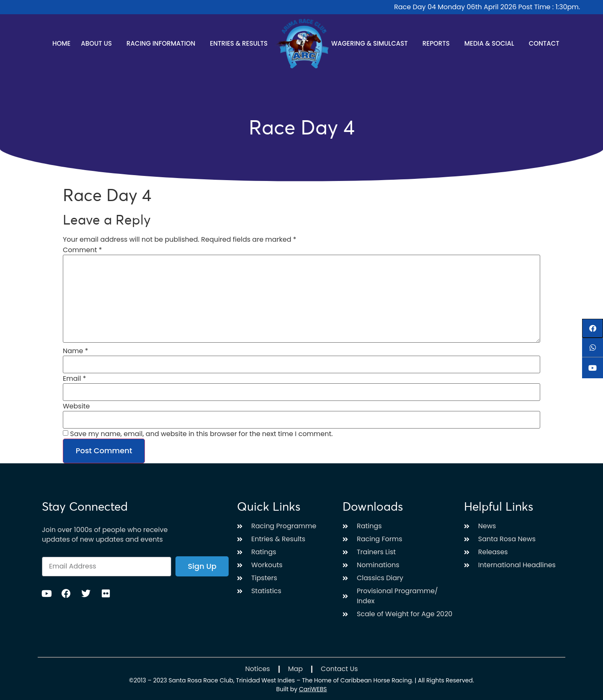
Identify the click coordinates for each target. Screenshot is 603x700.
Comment (82, 250)
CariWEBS (313, 689)
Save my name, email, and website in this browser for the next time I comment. (201, 434)
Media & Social (491, 43)
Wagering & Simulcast (372, 43)
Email (74, 379)
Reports (438, 43)
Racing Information (163, 43)
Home (61, 43)
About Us (98, 43)
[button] (593, 328)
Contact (544, 43)
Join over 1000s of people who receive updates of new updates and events (105, 535)
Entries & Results (241, 43)
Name (76, 351)
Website (76, 406)
